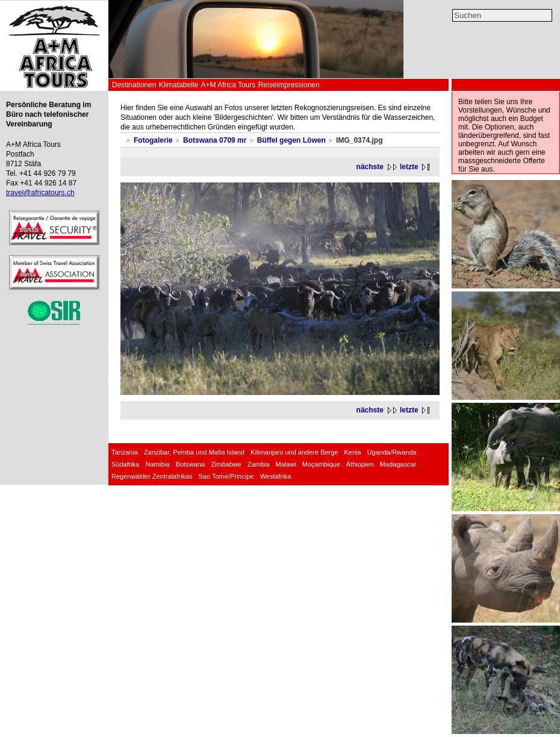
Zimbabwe (226, 464)
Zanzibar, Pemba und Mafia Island (194, 452)
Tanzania (125, 452)
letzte (409, 167)
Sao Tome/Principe (226, 476)
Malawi (286, 464)
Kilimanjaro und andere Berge (294, 452)
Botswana (190, 464)
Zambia (259, 464)
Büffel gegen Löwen (291, 140)
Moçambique (321, 464)
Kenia (353, 452)
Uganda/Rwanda (392, 452)
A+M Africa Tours (228, 85)
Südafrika (125, 464)
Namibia (157, 464)
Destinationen (134, 85)
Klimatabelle (179, 85)
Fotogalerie (153, 140)
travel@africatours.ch (40, 193)
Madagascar (398, 464)
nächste (370, 167)
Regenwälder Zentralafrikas (152, 476)
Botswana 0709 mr (215, 140)
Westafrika (276, 476)
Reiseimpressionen (289, 85)
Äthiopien (360, 464)
